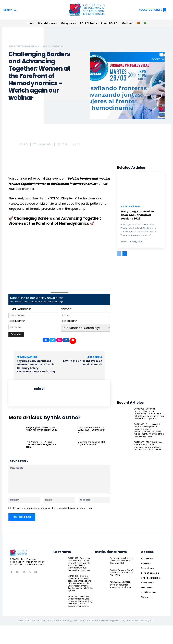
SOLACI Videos (53, 47)
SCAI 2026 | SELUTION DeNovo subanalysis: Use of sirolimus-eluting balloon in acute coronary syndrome (149, 446)
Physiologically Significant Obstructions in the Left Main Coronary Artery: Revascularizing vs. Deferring (36, 366)
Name (66, 309)
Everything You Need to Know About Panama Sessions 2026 (42, 429)
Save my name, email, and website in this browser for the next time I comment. (53, 508)
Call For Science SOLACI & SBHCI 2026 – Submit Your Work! (91, 430)
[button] (11, 10)
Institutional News (24, 47)
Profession (69, 321)
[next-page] (125, 254)
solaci (24, 144)
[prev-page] (119, 254)
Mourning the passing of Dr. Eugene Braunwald (92, 443)
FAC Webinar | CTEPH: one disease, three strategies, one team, (41, 444)
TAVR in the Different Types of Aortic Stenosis (82, 363)
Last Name (17, 321)
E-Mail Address (20, 309)
